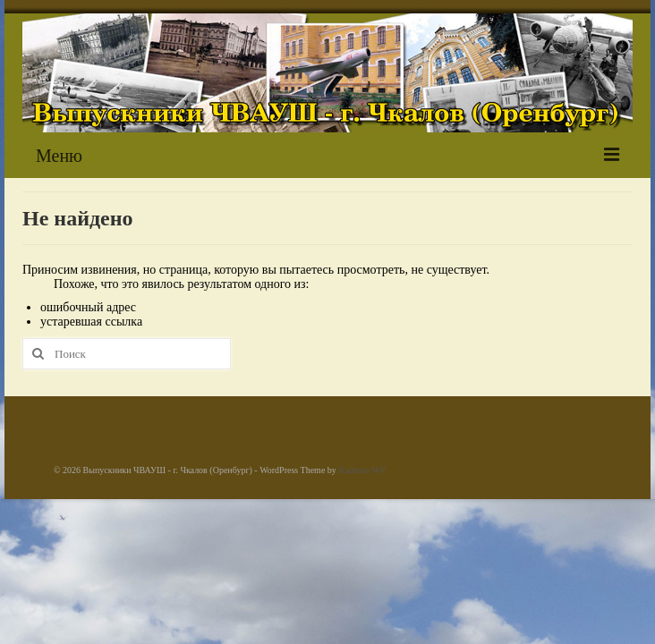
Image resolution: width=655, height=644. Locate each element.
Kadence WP (362, 470)
